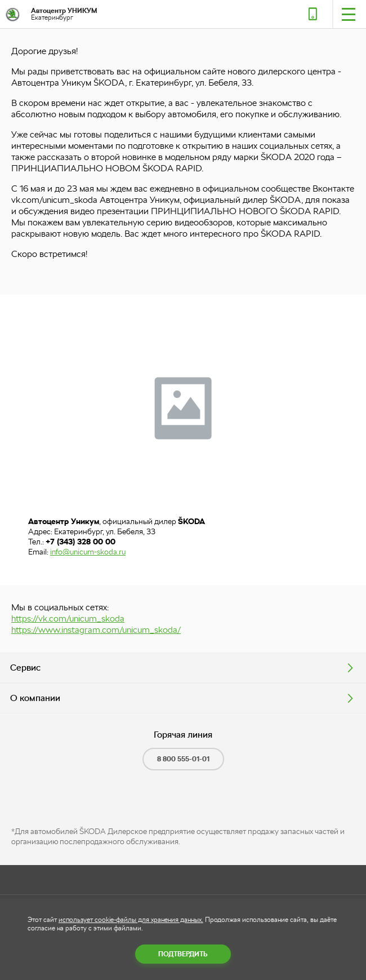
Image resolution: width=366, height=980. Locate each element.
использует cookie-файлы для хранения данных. (131, 920)
